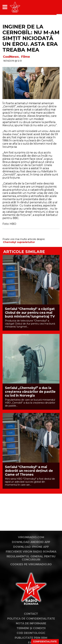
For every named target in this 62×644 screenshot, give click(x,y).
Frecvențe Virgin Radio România (31, 552)
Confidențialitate (45, 642)
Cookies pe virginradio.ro (31, 564)
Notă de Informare (31, 623)
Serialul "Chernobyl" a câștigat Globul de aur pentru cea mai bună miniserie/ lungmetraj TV (30, 313)
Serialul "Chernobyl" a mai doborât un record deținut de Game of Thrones (29, 471)
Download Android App (31, 542)
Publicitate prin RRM (31, 638)
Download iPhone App (31, 547)
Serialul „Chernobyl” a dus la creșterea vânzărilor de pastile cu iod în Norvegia (30, 392)
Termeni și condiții (31, 628)
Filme (26, 57)
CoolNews (11, 57)
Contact (31, 614)
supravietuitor (26, 242)
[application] (51, 7)
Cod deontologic (31, 633)
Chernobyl (10, 242)
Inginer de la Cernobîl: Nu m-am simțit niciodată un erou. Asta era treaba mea (31, 38)
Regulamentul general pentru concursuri (31, 558)
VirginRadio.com (31, 537)
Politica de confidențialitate (31, 619)
